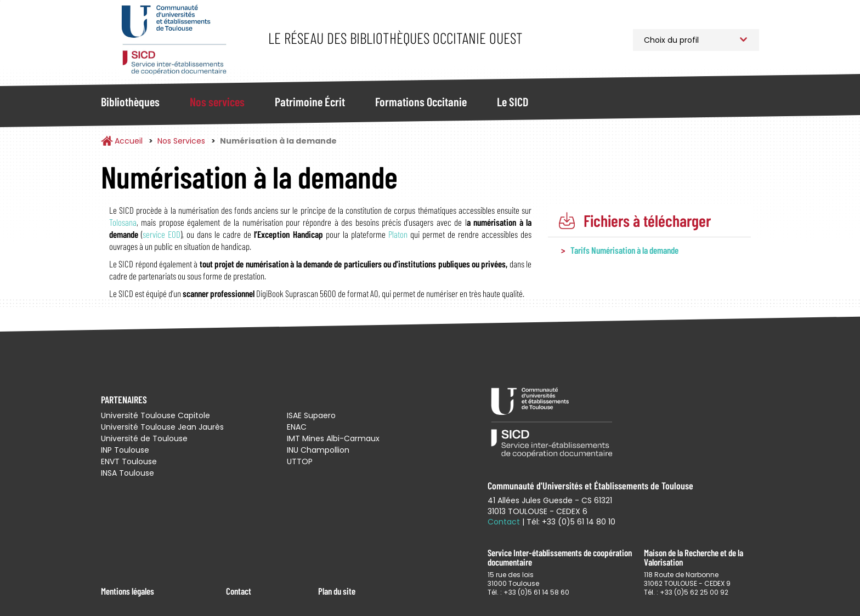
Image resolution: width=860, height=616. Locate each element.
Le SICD (513, 101)
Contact (239, 591)
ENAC (297, 427)
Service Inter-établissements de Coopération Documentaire (174, 40)
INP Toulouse (125, 450)
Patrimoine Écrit (310, 101)
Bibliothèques (130, 101)
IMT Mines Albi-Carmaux (333, 438)
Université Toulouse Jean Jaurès (162, 427)
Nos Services (181, 141)
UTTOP (300, 461)
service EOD (162, 234)
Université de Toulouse (144, 438)
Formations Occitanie (421, 101)
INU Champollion (318, 450)
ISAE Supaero (311, 415)
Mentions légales (128, 591)
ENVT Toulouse (129, 461)
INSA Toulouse (128, 473)
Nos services (217, 101)
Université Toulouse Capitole (155, 415)
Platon (398, 234)
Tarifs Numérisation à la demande (624, 250)
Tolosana (123, 222)
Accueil (129, 141)
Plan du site (337, 591)
